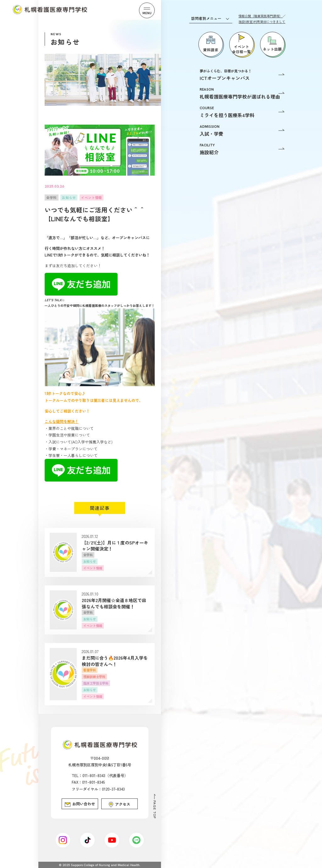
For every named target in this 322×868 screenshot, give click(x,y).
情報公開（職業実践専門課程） (260, 16)
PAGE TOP (155, 809)
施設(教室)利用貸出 (262, 22)
